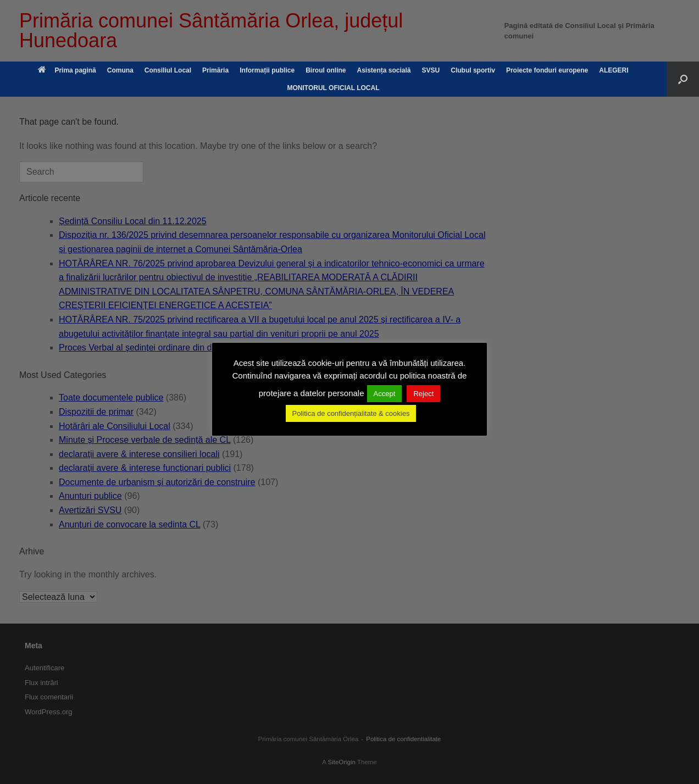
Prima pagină (67, 70)
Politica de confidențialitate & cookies (351, 413)
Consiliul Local (168, 70)
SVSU (431, 70)
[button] (683, 79)
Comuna (120, 70)
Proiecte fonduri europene (547, 70)
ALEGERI (614, 70)
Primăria (215, 70)
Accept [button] (385, 394)
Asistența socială (384, 70)
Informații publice (267, 70)
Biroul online (326, 70)
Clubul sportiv (473, 70)
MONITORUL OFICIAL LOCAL (334, 88)
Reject (423, 394)
